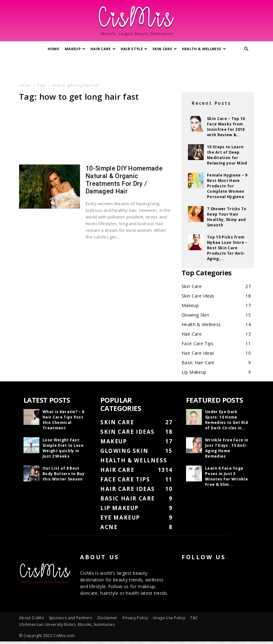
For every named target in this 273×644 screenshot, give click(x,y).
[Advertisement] (136, 68)
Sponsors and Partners (71, 618)
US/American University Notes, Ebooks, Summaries (67, 624)
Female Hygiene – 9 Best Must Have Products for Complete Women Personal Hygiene (227, 186)
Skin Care (165, 49)
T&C (194, 618)
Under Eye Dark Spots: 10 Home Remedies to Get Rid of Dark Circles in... (226, 420)
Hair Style (134, 49)
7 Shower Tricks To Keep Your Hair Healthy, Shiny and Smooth (227, 217)
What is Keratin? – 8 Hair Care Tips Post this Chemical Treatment (63, 420)
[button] (246, 49)
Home (53, 49)
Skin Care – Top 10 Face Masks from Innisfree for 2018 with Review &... (226, 127)
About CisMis (31, 618)
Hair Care (103, 49)
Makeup (75, 49)
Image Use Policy (169, 618)
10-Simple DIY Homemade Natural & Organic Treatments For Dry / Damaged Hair (124, 180)
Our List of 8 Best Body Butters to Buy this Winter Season (63, 474)
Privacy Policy (135, 618)
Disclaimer (107, 618)
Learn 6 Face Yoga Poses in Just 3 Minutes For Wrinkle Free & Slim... (226, 476)
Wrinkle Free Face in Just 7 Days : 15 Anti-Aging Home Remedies (227, 448)
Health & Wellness (204, 49)
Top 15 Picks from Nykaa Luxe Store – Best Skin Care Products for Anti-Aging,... (227, 248)
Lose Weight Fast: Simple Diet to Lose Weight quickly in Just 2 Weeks (63, 448)
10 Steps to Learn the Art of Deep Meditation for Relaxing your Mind (227, 155)
